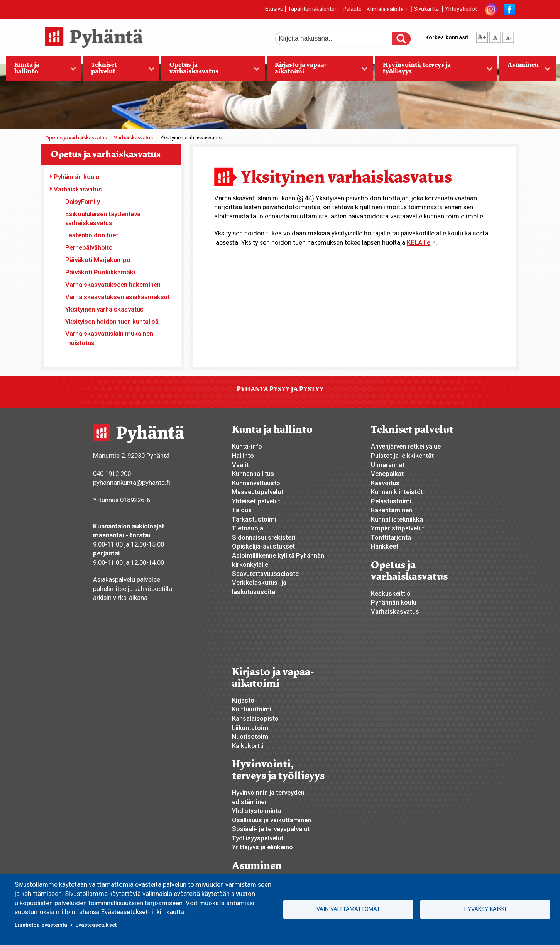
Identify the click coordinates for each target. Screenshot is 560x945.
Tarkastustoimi (254, 519)
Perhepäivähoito (89, 247)
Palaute (352, 9)
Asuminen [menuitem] (525, 71)
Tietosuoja (248, 528)
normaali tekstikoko (495, 36)
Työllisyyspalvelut (258, 838)
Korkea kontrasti (447, 37)
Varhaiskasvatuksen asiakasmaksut (118, 297)
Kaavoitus (385, 483)
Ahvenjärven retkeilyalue (406, 446)
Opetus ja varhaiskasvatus (76, 138)
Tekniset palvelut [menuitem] (119, 71)
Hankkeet (385, 546)
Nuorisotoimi (251, 737)
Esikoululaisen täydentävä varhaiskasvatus (103, 218)
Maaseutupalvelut (258, 492)
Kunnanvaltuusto (256, 483)
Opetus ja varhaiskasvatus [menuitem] (211, 71)
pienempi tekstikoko (508, 36)
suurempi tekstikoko (482, 36)
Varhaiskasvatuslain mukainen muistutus (109, 338)
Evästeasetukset (96, 925)
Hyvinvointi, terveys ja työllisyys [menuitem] (434, 71)
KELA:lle (421, 242)
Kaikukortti (248, 746)
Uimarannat (388, 465)
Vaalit (240, 465)
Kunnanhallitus (253, 474)
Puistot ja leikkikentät (402, 456)
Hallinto (243, 456)
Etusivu (274, 9)
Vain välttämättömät (348, 909)
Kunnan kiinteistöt (397, 492)
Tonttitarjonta (391, 537)
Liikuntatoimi (251, 728)
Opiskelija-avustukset (263, 546)
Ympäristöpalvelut (398, 528)
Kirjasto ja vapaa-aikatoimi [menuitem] (317, 71)
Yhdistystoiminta (257, 811)
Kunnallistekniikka (397, 519)
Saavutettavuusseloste (265, 574)
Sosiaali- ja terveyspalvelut (271, 829)
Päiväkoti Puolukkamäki (100, 272)
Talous (242, 510)
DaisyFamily (83, 202)
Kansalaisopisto (255, 718)
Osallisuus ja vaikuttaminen (272, 820)
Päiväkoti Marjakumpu (98, 260)
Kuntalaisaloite (388, 9)
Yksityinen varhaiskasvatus (104, 309)
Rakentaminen (392, 510)
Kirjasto (243, 700)
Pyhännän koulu (76, 177)
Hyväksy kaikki (485, 909)
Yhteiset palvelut (256, 501)
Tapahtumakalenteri (313, 9)
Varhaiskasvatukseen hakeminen (113, 285)
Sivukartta (426, 9)
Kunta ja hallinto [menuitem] (41, 71)
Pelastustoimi (391, 501)
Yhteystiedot (461, 9)
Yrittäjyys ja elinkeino (262, 847)
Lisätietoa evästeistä (41, 925)
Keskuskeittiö (391, 593)
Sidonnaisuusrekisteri (264, 537)
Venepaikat (387, 474)
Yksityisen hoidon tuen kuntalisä (112, 322)
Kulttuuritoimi (252, 709)
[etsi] (339, 39)
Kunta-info (247, 446)
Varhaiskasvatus (133, 138)
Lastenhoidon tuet (92, 235)
